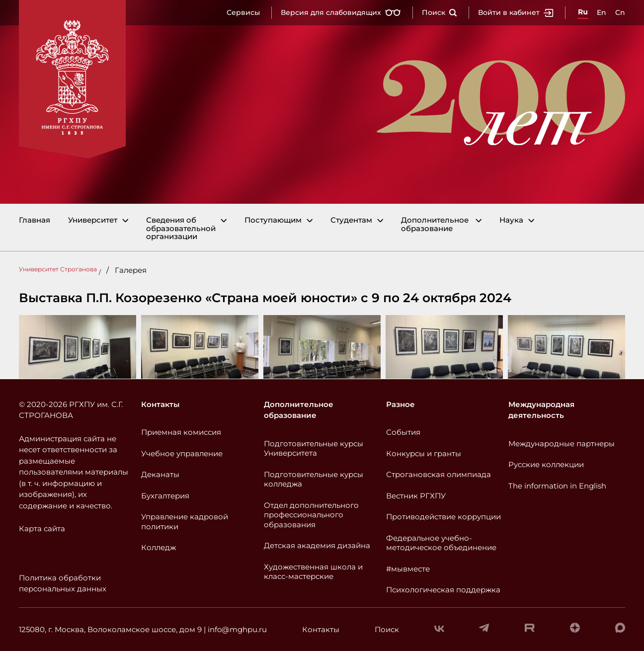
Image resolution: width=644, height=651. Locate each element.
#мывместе (408, 569)
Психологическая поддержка (443, 590)
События (403, 432)
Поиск (440, 12)
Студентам (351, 220)
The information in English (557, 486)
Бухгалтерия (165, 496)
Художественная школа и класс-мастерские (313, 572)
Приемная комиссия (181, 432)
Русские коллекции (546, 464)
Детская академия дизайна (317, 545)
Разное (401, 404)
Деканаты (160, 474)
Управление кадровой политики (185, 522)
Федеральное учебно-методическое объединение (441, 543)
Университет (93, 220)
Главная (35, 220)
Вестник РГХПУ (416, 496)
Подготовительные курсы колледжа (314, 479)
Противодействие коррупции (443, 517)
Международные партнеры (562, 444)
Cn (620, 12)
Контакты (160, 404)
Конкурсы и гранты (424, 453)
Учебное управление (182, 453)
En (602, 12)
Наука (511, 220)
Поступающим (273, 220)
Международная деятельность (541, 410)
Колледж (159, 547)
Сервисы (243, 12)
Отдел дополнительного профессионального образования (311, 515)
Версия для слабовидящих (341, 12)
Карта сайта (42, 529)
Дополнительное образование (435, 224)
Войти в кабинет (516, 12)
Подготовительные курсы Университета (314, 448)
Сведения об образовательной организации (181, 229)
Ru (583, 12)
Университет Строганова (58, 269)
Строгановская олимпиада (439, 474)
